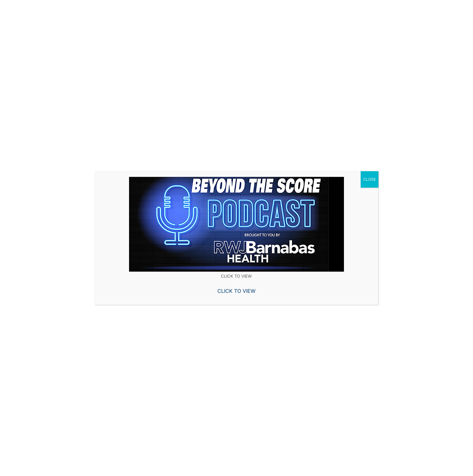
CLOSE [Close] (370, 179)
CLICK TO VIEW (237, 291)
